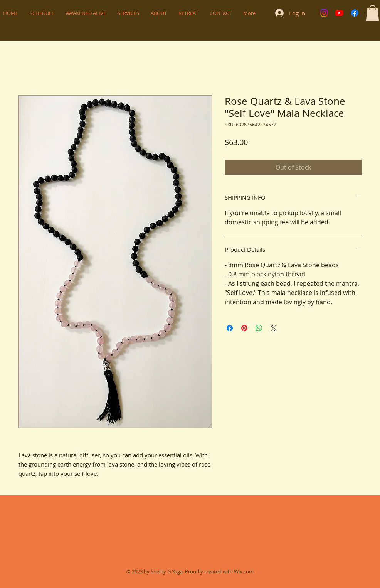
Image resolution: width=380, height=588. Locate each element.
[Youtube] (339, 13)
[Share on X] (274, 328)
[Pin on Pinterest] (244, 328)
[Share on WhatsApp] (259, 328)
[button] (372, 13)
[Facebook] (355, 13)
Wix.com (244, 571)
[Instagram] (324, 13)
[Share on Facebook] (230, 328)
